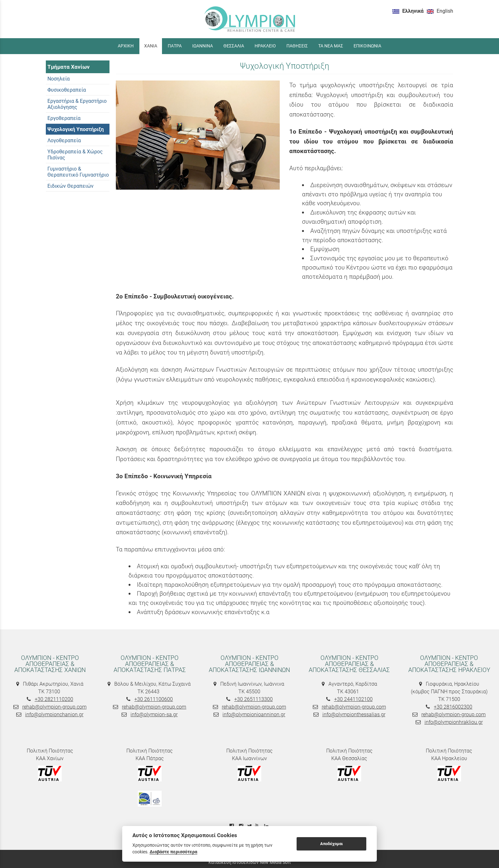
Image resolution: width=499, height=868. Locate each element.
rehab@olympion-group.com (54, 707)
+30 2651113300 (253, 699)
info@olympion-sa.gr (154, 714)
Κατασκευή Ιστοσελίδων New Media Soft (250, 862)
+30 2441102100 (353, 699)
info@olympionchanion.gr (54, 714)
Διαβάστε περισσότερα (173, 852)
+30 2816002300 (453, 707)
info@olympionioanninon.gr (254, 714)
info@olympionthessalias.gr (354, 714)
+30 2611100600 (154, 699)
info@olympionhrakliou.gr (454, 722)
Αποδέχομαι (331, 844)
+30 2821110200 (54, 699)
